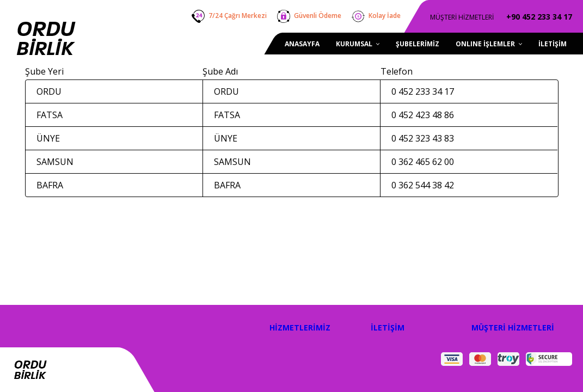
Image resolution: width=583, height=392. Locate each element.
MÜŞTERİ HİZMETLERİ (513, 327)
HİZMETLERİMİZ (300, 327)
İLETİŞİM (388, 327)
